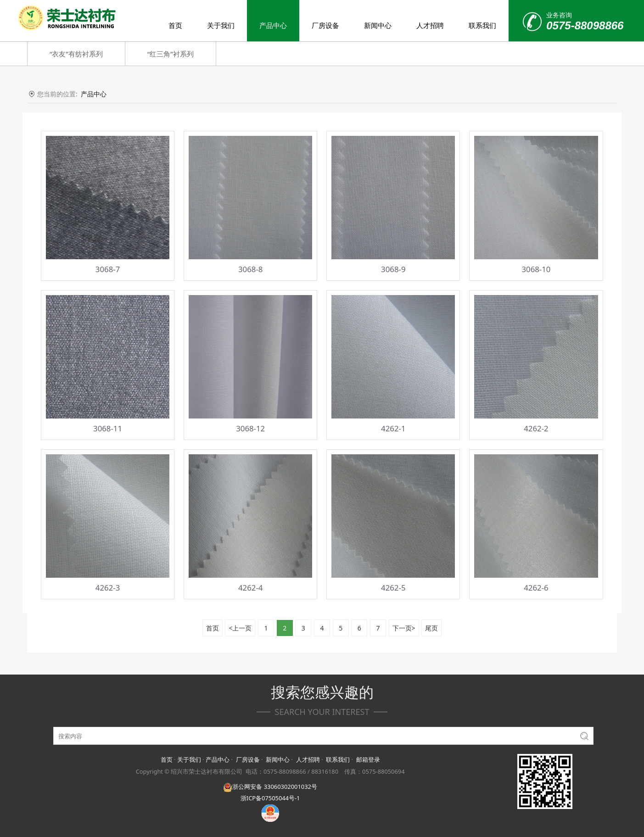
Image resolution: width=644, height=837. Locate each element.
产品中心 (273, 25)
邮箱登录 (368, 759)
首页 (175, 25)
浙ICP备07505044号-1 (270, 798)
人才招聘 (430, 25)
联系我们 (482, 25)
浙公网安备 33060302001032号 (270, 787)
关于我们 (221, 25)
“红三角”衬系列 (171, 54)
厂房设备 (325, 25)
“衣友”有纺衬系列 (76, 54)
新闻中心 (378, 25)
